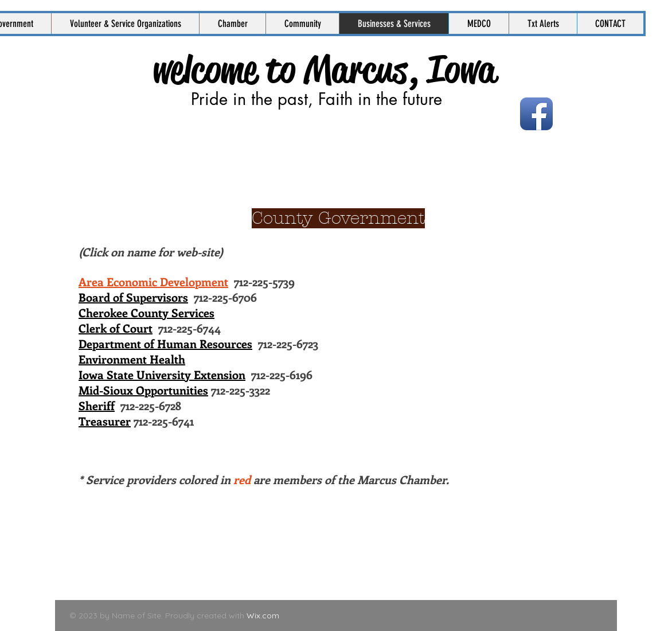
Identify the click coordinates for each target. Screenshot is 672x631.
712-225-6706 (222, 297)
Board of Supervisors (133, 297)
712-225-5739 (187, 281)
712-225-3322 (174, 390)
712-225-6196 (196, 374)
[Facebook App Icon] (536, 114)
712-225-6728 (130, 405)
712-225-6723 (198, 343)
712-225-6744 (150, 328)
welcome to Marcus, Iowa (324, 69)
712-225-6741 (136, 421)
